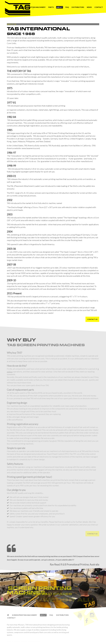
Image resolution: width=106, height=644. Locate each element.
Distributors (78, 7)
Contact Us (92, 319)
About (60, 7)
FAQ (67, 7)
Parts (51, 7)
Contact (99, 7)
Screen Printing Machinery (33, 7)
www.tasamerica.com (30, 148)
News (89, 7)
